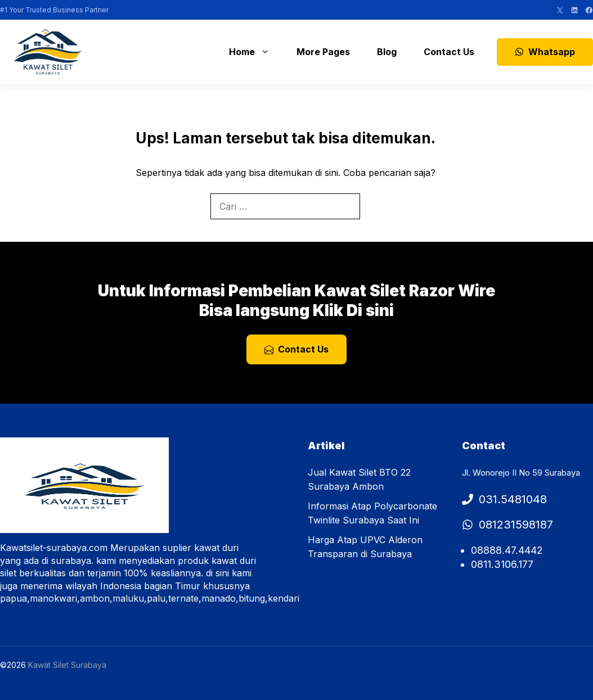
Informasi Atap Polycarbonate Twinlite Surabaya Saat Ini (372, 513)
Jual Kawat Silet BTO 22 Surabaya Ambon (359, 479)
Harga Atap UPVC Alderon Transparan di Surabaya (365, 547)
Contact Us (449, 52)
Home (255, 52)
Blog (387, 52)
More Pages (323, 52)
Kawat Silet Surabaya (67, 665)
